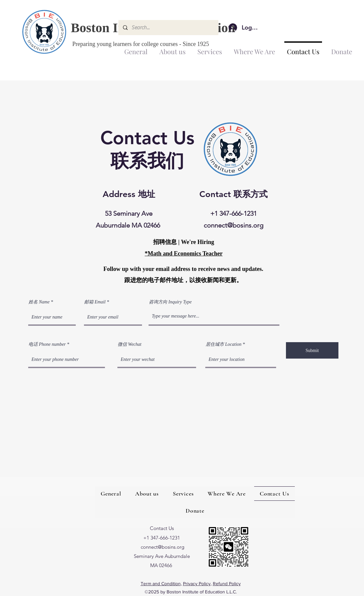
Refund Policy (227, 584)
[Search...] (168, 28)
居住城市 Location (223, 344)
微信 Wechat (130, 344)
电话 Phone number (47, 344)
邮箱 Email (95, 302)
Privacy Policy (197, 584)
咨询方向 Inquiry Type (170, 302)
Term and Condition (161, 584)
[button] (172, 49)
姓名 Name (39, 302)
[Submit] (312, 350)
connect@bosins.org (233, 225)
